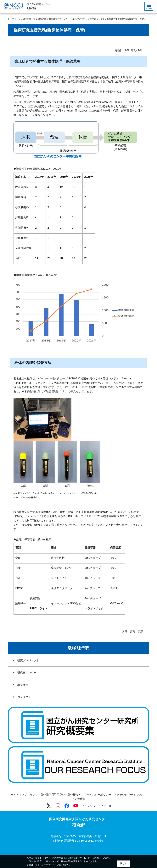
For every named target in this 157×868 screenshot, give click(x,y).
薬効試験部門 (79, 19)
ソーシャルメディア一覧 (96, 806)
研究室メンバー (27, 673)
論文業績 (23, 685)
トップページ (14, 19)
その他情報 (79, 799)
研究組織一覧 (29, 19)
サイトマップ (19, 795)
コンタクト (24, 697)
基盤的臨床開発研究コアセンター (54, 19)
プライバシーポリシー (98, 795)
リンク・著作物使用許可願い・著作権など (55, 795)
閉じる (123, 863)
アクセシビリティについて (130, 795)
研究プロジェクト (96, 19)
